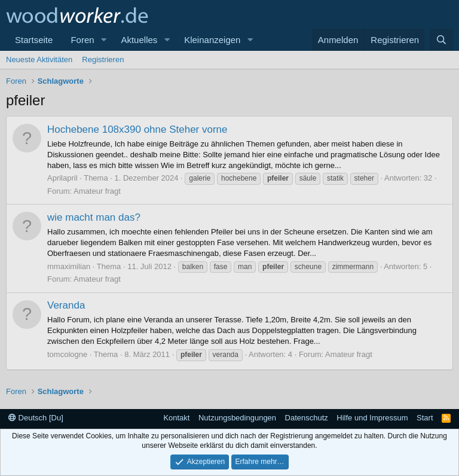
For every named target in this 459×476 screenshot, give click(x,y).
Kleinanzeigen (212, 40)
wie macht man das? (94, 217)
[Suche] (441, 40)
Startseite (34, 40)
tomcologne (67, 354)
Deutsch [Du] (36, 418)
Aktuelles (139, 40)
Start (425, 418)
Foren (82, 40)
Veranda (66, 305)
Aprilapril (62, 178)
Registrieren (103, 59)
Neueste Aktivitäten (39, 59)
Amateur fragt (97, 191)
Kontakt (176, 418)
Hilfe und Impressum (372, 418)
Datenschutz (307, 418)
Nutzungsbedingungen (237, 418)
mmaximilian (69, 266)
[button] (103, 40)
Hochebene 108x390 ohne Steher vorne (137, 129)
